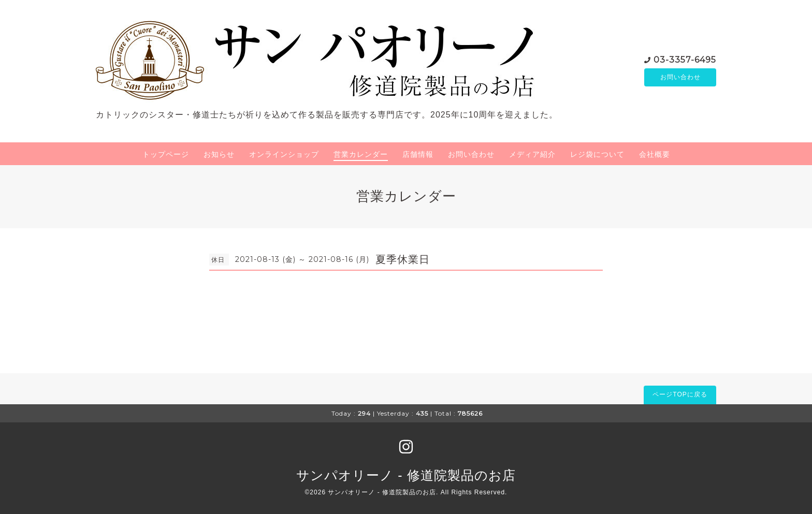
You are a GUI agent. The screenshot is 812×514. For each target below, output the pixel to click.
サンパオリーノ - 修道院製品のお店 (406, 475)
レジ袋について (597, 154)
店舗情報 (418, 154)
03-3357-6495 (685, 59)
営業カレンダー (361, 154)
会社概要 (655, 154)
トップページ (166, 154)
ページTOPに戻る (680, 394)
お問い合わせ (680, 77)
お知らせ (219, 154)
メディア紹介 (532, 154)
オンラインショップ (284, 154)
